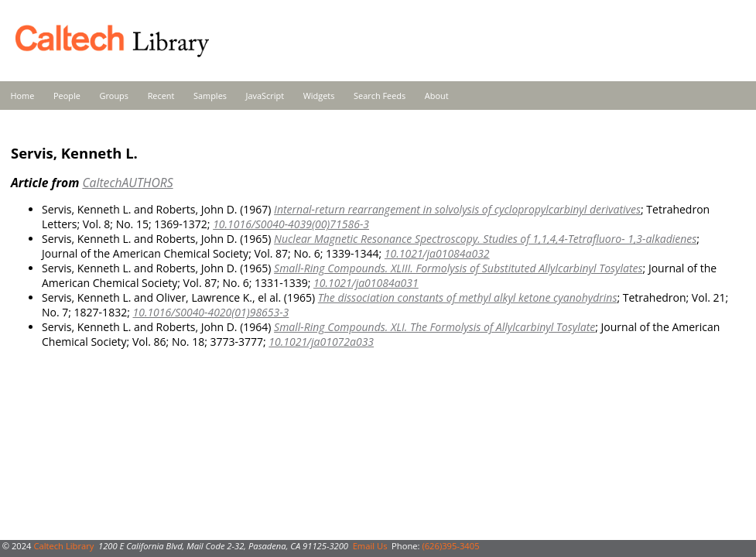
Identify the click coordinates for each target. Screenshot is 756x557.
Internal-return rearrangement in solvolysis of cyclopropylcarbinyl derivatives (457, 209)
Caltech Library (63, 546)
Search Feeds (380, 96)
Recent (161, 96)
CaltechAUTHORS (127, 183)
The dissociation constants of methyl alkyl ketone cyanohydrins (468, 297)
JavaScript (265, 96)
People (67, 96)
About (437, 96)
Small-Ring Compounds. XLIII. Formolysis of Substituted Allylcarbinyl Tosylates (458, 268)
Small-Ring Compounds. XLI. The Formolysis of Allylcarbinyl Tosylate (434, 327)
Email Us (370, 546)
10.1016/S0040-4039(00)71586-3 (291, 224)
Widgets (319, 96)
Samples (210, 96)
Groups (114, 96)
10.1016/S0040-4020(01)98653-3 (210, 312)
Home (23, 96)
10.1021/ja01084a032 (437, 253)
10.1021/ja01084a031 (366, 283)
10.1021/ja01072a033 (321, 342)
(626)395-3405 (450, 546)
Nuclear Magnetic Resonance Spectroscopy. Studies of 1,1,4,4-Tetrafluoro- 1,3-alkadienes (485, 239)
